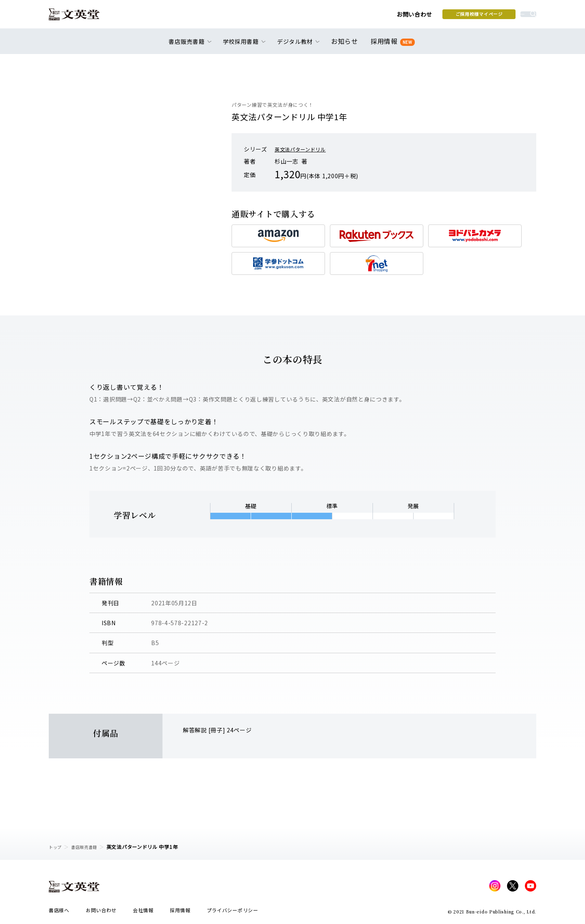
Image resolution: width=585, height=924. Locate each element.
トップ (56, 847)
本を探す (500, 17)
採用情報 (391, 46)
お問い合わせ (354, 17)
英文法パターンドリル (304, 149)
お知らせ (346, 45)
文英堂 (81, 17)
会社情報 (143, 912)
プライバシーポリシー (233, 912)
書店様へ (59, 912)
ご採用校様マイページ (419, 17)
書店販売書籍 (89, 847)
